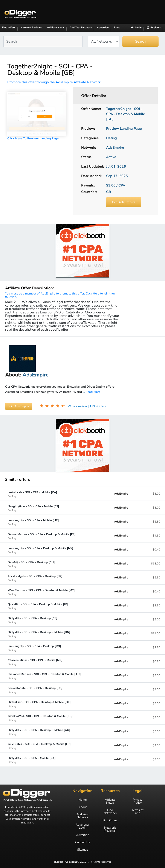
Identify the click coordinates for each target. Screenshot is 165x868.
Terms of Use (138, 812)
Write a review (78, 406)
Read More (93, 392)
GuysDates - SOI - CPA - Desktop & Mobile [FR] (39, 746)
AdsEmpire (121, 494)
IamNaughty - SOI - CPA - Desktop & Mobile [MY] (40, 550)
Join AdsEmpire (124, 202)
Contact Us (83, 842)
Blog (117, 28)
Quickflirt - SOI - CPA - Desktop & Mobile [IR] (38, 606)
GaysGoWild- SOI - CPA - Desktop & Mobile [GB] (40, 718)
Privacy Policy (137, 801)
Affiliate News (56, 28)
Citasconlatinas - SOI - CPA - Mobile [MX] (35, 662)
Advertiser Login (82, 826)
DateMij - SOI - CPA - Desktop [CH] (31, 564)
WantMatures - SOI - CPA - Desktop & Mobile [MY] (41, 592)
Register (154, 28)
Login (136, 28)
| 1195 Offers (97, 406)
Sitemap (83, 850)
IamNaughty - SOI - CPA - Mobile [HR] (33, 522)
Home (82, 800)
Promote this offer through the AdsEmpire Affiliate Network (54, 82)
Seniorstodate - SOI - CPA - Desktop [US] (35, 690)
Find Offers (9, 28)
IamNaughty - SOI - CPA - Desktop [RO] (34, 648)
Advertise (103, 28)
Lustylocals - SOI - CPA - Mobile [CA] (32, 494)
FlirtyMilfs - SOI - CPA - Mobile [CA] (32, 760)
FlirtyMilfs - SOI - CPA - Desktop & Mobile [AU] (39, 732)
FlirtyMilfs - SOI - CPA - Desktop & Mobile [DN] (39, 634)
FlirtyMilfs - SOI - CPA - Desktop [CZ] (33, 620)
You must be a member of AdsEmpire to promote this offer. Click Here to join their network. (60, 295)
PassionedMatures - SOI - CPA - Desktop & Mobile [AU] (44, 676)
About (83, 807)
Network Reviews (31, 28)
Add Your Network (81, 28)
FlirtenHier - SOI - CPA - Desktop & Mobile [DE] (39, 704)
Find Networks (110, 812)
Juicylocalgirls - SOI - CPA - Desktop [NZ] (35, 578)
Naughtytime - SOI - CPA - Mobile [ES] (33, 508)
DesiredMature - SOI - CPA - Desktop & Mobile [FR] (42, 536)
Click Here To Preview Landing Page (33, 138)
